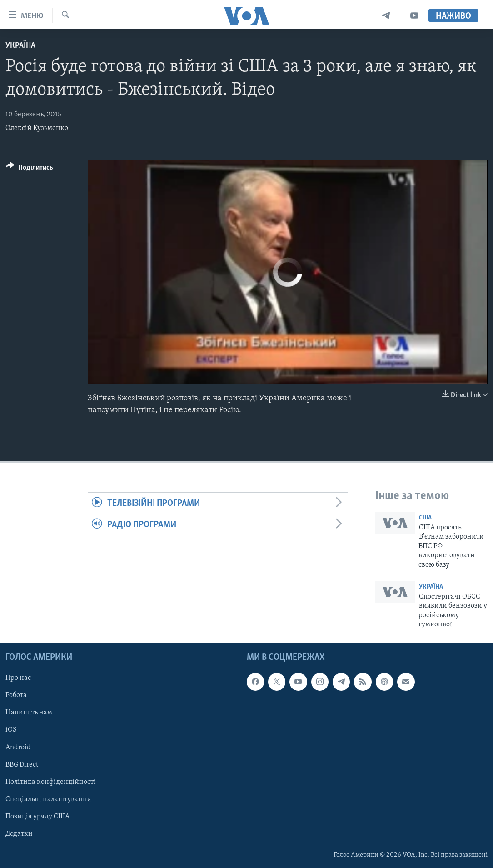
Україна (20, 46)
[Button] (30, 169)
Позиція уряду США (37, 816)
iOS (11, 730)
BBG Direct (22, 764)
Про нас (18, 678)
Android (18, 747)
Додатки (19, 833)
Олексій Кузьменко (37, 128)
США (425, 518)
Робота (16, 695)
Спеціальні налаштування (48, 799)
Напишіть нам (29, 713)
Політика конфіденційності (51, 782)
